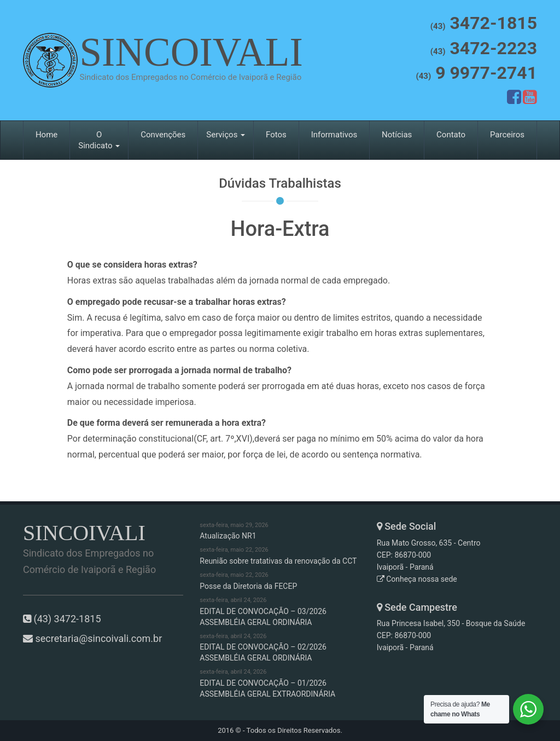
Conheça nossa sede (417, 579)
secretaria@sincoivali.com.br (98, 638)
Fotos (276, 135)
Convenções (163, 135)
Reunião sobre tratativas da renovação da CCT (280, 555)
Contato (451, 135)
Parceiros (507, 135)
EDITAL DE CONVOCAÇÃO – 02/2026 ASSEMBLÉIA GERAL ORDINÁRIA (280, 647)
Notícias (397, 135)
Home (46, 135)
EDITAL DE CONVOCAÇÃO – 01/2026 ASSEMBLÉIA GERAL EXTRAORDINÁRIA (280, 683)
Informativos (334, 135)
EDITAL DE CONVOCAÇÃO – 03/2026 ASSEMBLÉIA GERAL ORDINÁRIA (280, 611)
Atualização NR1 (280, 531)
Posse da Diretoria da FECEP (280, 581)
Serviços (226, 135)
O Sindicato (99, 140)
